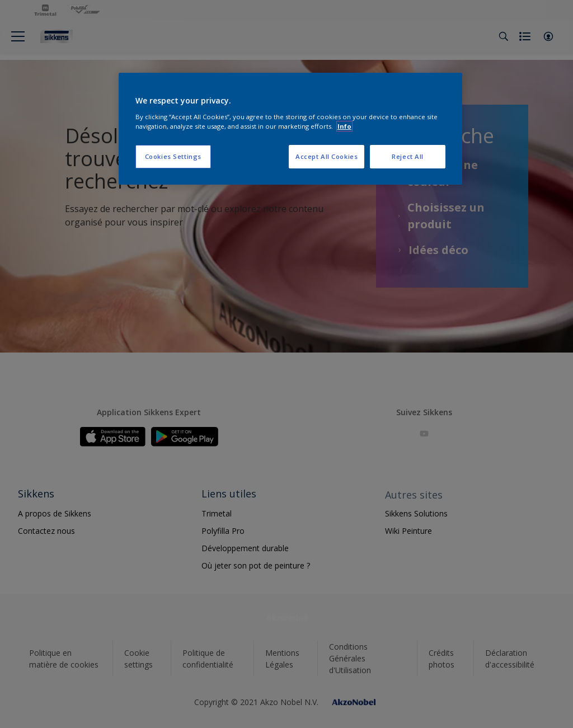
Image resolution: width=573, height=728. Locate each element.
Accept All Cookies (327, 156)
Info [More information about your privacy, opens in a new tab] (344, 126)
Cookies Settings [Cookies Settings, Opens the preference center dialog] (173, 156)
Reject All (408, 156)
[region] (290, 129)
